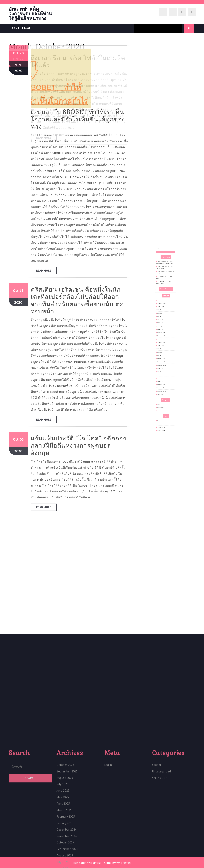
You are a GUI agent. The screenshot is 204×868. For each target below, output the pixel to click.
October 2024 (163, 347)
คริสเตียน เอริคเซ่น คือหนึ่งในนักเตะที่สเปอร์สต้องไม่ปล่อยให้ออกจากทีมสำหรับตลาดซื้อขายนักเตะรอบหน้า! (77, 55)
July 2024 (163, 352)
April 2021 (163, 368)
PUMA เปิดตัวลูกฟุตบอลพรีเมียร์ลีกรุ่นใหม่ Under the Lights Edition (166, 306)
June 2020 (163, 376)
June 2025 (163, 333)
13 (22, 45)
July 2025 (163, 331)
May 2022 (163, 356)
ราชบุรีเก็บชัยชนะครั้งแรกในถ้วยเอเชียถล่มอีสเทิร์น (165, 309)
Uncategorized (163, 383)
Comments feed (163, 394)
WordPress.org (163, 395)
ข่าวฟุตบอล (163, 385)
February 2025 (163, 340)
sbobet (162, 382)
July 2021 (163, 364)
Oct (16, 45)
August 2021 (163, 363)
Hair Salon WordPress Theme (92, 863)
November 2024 (163, 345)
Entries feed (163, 392)
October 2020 (163, 373)
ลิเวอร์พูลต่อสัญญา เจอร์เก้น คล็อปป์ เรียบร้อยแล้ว (165, 317)
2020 (18, 57)
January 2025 (163, 342)
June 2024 (163, 354)
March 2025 (163, 338)
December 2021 (163, 357)
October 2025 (163, 326)
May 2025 (163, 335)
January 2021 (163, 370)
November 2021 (163, 359)
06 (22, 194)
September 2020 (164, 375)
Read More (46, 26)
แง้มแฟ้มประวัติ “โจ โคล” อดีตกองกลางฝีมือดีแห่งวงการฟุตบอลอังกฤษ (78, 200)
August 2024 (163, 350)
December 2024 (163, 344)
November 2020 (163, 371)
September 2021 (164, 361)
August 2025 (163, 330)
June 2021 (163, 366)
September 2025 (164, 328)
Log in (162, 390)
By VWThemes (122, 863)
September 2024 (164, 349)
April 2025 (163, 337)
